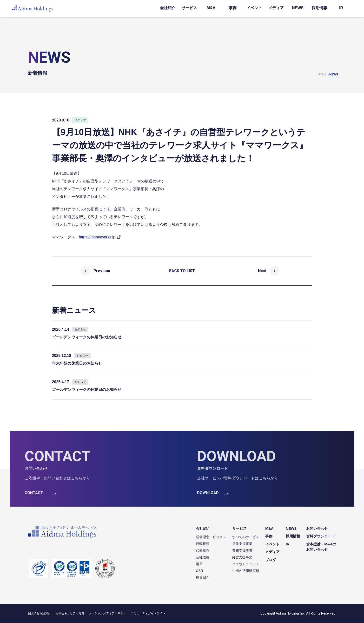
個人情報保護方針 (40, 613)
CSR (199, 571)
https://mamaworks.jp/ (98, 237)
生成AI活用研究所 (246, 571)
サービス (189, 8)
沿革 (199, 564)
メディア (276, 8)
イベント (254, 8)
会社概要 (203, 557)
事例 (233, 8)
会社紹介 (168, 8)
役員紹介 (203, 577)
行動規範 (203, 544)
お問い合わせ (317, 528)
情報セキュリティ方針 (70, 613)
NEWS (298, 8)
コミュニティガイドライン (148, 613)
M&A (211, 8)
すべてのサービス (246, 537)
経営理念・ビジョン (211, 537)
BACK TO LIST (182, 271)
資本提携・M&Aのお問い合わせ (321, 547)
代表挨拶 (203, 550)
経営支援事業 (242, 557)
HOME (322, 74)
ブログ (271, 560)
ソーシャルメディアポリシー (107, 613)
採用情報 (319, 8)
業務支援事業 (242, 550)
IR (341, 8)
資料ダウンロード (321, 536)
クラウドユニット (246, 564)
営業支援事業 (242, 544)
